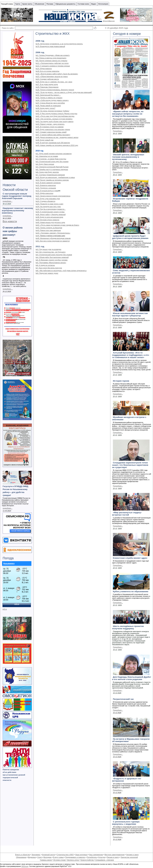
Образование (21, 857)
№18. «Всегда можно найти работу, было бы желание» (57, 74)
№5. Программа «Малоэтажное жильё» (51, 263)
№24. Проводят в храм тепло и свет (49, 204)
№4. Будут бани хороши (45, 164)
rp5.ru (5, 609)
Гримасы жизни (46, 860)
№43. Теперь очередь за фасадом (49, 228)
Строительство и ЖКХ (65, 855)
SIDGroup (25, 866)
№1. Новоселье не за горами (47, 156)
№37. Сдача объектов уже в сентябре (50, 103)
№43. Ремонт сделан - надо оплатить (50, 124)
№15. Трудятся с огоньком (46, 188)
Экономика (36, 855)
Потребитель (92, 857)
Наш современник (96, 855)
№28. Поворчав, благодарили (47, 87)
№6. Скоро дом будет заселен (47, 172)
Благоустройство (87, 860)
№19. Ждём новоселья (44, 193)
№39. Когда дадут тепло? (45, 108)
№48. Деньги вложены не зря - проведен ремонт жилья (57, 137)
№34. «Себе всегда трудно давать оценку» (52, 100)
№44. (38, 236)
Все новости (10, 221)
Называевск (9, 564)
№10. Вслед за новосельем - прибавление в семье (55, 177)
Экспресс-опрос (73, 860)
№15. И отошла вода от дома (47, 191)
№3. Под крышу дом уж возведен (48, 249)
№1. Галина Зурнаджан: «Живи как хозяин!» (53, 55)
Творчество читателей (129, 857)
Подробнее (117, 690)
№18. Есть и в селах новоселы (47, 71)
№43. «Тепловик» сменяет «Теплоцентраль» (53, 233)
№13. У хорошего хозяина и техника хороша (53, 66)
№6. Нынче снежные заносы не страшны (51, 61)
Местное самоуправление (115, 855)
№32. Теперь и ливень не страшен (49, 98)
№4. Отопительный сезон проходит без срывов (54, 255)
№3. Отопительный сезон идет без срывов (52, 162)
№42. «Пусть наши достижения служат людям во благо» (57, 225)
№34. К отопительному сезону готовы (50, 212)
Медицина (32, 857)
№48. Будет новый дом (44, 140)
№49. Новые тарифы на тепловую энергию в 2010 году (57, 145)
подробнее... (7, 201)
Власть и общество (23, 855)
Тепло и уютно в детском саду (53, 236)
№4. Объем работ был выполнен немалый (52, 257)
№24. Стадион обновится (45, 201)
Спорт (40, 857)
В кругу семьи (58, 857)
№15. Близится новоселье (46, 185)
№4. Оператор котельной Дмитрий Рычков (52, 167)
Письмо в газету (113, 857)
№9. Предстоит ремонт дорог (47, 273)
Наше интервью (81, 855)
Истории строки (60, 860)
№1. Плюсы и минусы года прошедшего (51, 58)
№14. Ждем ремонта (44, 69)
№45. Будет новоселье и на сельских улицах (53, 129)
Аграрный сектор (49, 855)
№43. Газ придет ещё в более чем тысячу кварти (54, 121)
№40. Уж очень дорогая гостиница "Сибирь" (53, 111)
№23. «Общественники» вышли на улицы (52, 76)
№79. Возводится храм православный (50, 46)
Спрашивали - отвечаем (105, 860)
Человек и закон (132, 855)
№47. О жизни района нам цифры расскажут (53, 135)
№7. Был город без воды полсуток (49, 268)
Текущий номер (7, 4)
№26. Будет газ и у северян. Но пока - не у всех (54, 82)
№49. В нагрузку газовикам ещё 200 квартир (53, 143)
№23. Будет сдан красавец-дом (48, 199)
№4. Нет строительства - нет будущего (51, 252)
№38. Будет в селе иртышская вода (49, 217)
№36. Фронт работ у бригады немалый (51, 214)
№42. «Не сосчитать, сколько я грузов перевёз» (54, 119)
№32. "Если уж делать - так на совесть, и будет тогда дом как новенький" (64, 92)
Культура (102, 857)
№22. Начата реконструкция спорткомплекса (53, 196)
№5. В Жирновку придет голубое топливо (52, 260)
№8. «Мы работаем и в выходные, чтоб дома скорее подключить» (61, 271)
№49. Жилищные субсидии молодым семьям (53, 238)
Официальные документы (65, 4)
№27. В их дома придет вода (47, 84)
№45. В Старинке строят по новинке (50, 127)
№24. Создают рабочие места (47, 79)
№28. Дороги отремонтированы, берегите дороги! (55, 90)
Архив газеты (27, 4)
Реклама (50, 4)
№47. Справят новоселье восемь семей (51, 132)
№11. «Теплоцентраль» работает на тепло (52, 63)
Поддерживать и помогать (75, 857)
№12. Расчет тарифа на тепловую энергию (52, 180)
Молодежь (47, 857)
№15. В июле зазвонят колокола (48, 183)
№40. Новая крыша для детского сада (50, 222)
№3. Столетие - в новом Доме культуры (51, 159)
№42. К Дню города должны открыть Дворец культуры (56, 114)
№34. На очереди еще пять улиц (48, 207)
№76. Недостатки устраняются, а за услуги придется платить (59, 44)
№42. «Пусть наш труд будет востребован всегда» (55, 116)
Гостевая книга (83, 4)
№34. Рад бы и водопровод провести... (51, 209)
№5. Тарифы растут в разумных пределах (52, 169)
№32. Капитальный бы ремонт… (48, 95)
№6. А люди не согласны (45, 265)
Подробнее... (118, 131)
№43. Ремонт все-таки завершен (48, 230)
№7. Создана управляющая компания (50, 175)
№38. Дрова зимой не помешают (48, 106)
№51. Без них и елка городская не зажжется (53, 241)
